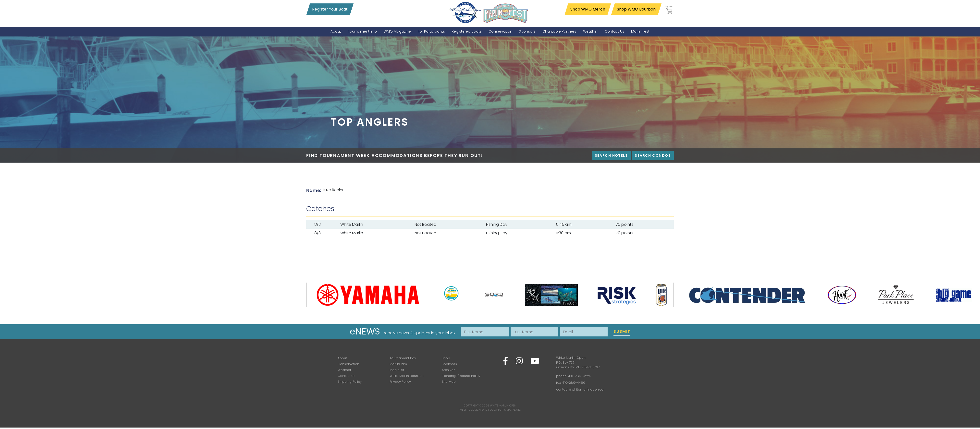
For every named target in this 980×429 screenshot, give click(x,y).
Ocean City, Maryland (505, 410)
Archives (448, 370)
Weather (344, 370)
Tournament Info (403, 358)
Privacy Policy (400, 382)
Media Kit (397, 370)
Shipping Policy (350, 382)
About (342, 358)
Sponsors (449, 364)
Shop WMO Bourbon (636, 9)
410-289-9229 (580, 376)
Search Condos (653, 155)
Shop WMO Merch (588, 9)
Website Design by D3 (474, 410)
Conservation (348, 364)
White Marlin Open (503, 405)
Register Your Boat (330, 9)
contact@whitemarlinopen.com (581, 389)
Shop (446, 358)
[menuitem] (336, 31)
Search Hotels (611, 155)
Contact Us (346, 376)
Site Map (449, 382)
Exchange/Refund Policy (461, 376)
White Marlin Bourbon (407, 376)
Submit (622, 331)
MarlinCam (398, 364)
